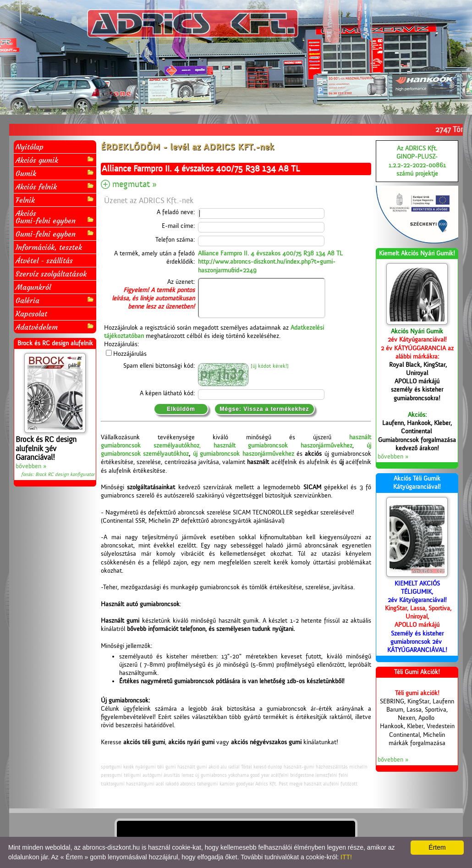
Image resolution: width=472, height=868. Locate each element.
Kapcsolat (31, 314)
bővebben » (31, 466)
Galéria (55, 300)
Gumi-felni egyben (55, 234)
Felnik (55, 200)
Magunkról (33, 287)
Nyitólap (30, 147)
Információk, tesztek (49, 247)
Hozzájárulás (130, 354)
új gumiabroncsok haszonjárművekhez (244, 454)
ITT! (346, 857)
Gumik (55, 173)
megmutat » (134, 184)
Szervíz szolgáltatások (51, 274)
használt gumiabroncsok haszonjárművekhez (283, 446)
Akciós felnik (55, 186)
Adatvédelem (55, 327)
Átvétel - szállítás (44, 260)
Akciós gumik (55, 160)
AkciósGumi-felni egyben (55, 217)
